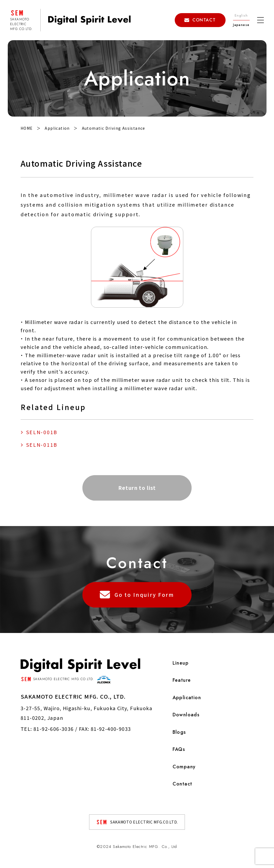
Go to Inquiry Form (137, 594)
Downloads (186, 715)
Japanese (241, 25)
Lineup (180, 663)
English (241, 16)
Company (184, 766)
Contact (182, 784)
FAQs (179, 749)
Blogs (179, 732)
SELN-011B (42, 444)
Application (187, 697)
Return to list (137, 487)
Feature (182, 680)
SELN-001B (42, 432)
